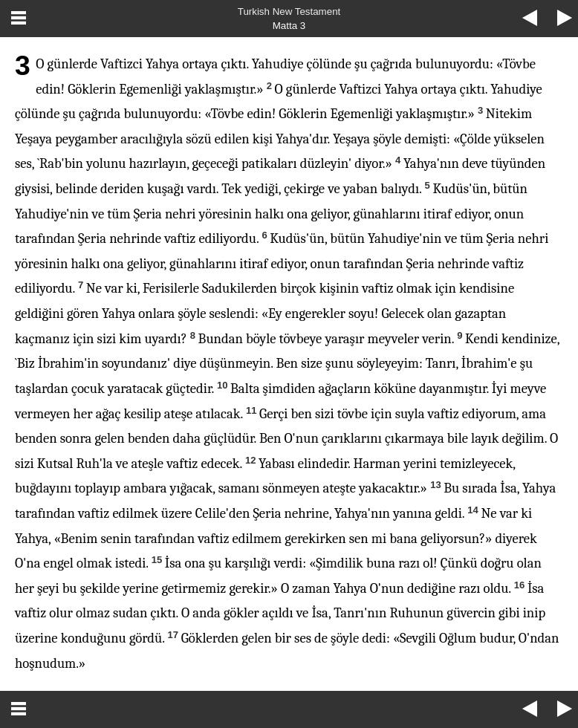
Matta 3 (289, 26)
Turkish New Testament (289, 12)
